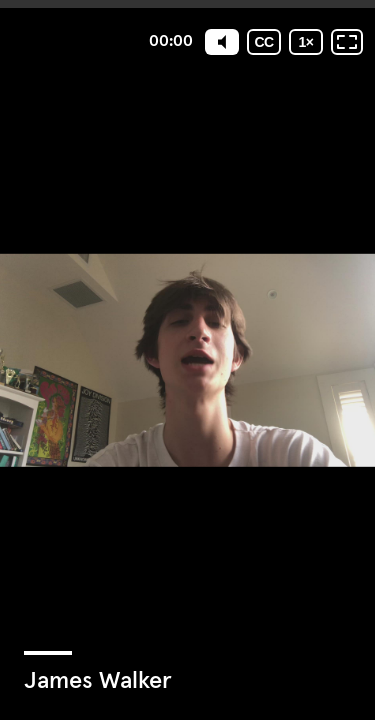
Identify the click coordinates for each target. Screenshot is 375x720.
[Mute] (222, 42)
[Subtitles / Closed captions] (264, 42)
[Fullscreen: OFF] (347, 42)
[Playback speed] (306, 42)
